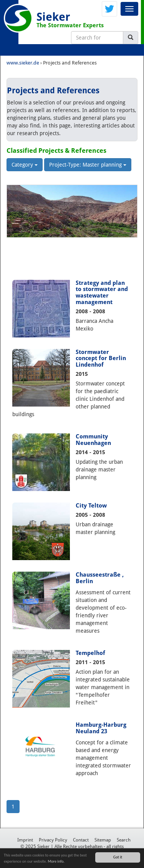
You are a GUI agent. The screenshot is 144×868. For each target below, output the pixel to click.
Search (124, 840)
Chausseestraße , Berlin (100, 578)
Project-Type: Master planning (88, 165)
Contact (81, 840)
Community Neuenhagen (93, 440)
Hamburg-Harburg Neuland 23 (101, 728)
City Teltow (91, 506)
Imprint (25, 840)
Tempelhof (90, 653)
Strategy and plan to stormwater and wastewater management (102, 293)
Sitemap (103, 840)
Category (25, 165)
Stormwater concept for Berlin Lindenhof (101, 359)
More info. (56, 861)
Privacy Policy (53, 840)
